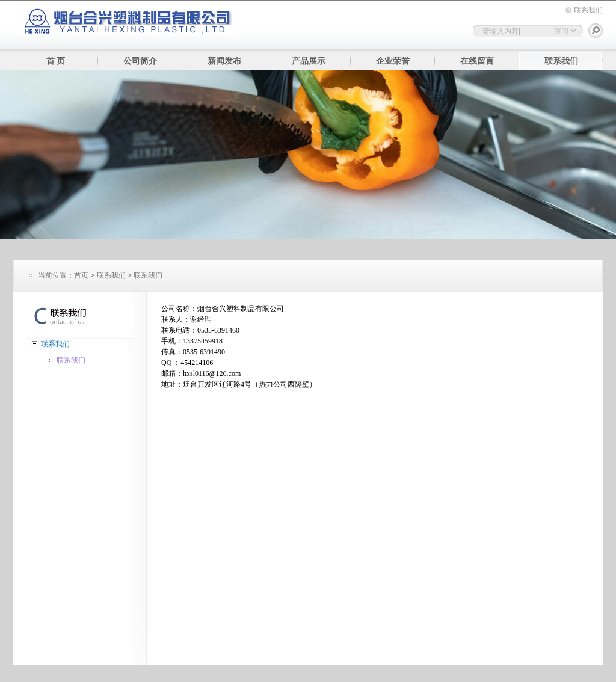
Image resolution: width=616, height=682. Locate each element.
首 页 (56, 61)
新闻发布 (224, 61)
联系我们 (588, 10)
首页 (81, 275)
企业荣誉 (393, 61)
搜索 (596, 31)
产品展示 (309, 61)
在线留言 (477, 61)
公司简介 (140, 61)
